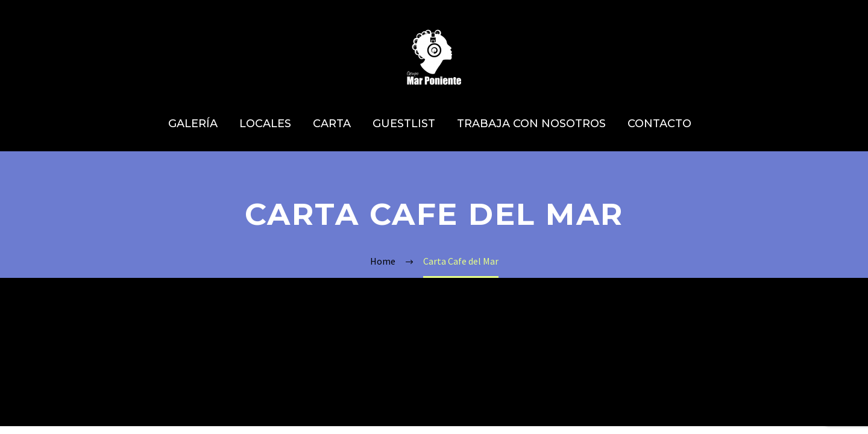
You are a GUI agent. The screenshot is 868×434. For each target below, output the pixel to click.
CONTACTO (659, 124)
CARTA (332, 124)
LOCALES (265, 124)
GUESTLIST (404, 124)
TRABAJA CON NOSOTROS (531, 124)
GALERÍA (193, 124)
